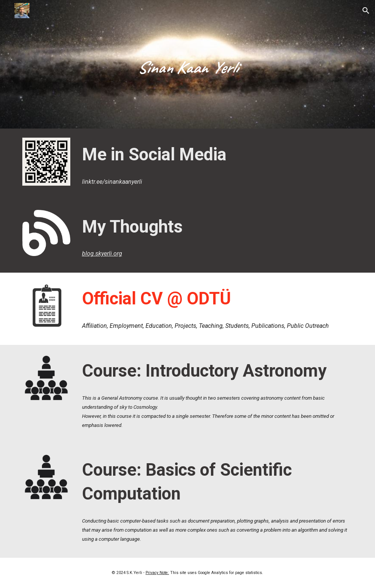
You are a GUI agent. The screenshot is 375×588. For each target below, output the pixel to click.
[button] (366, 11)
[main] (188, 64)
